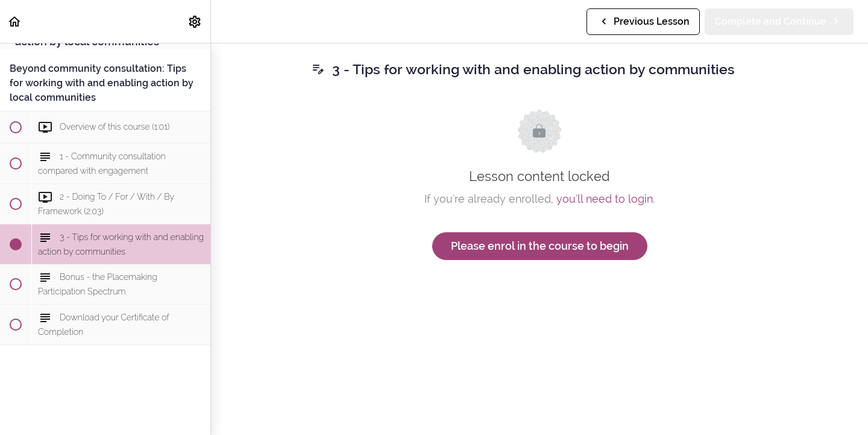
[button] (15, 21)
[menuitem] (195, 21)
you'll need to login (605, 199)
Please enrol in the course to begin (540, 246)
